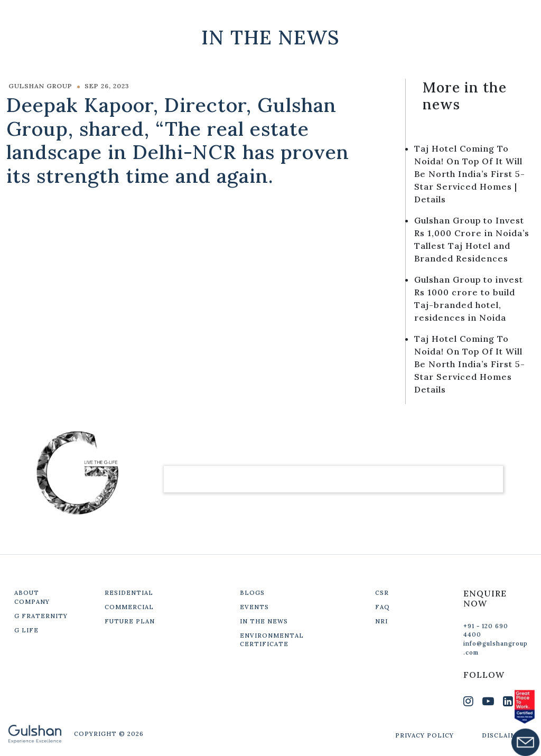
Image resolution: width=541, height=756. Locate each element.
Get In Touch (463, 15)
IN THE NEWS (264, 621)
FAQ (383, 607)
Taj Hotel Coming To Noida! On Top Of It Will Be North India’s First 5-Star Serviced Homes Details (470, 364)
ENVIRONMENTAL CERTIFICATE (272, 640)
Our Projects (365, 15)
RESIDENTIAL (129, 593)
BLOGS (252, 593)
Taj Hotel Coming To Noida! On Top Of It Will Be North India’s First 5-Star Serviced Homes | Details (470, 174)
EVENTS (254, 607)
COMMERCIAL (129, 607)
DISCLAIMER (504, 735)
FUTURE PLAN (130, 621)
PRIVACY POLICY (425, 735)
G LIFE (26, 630)
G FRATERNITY (41, 616)
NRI (381, 621)
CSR (382, 593)
